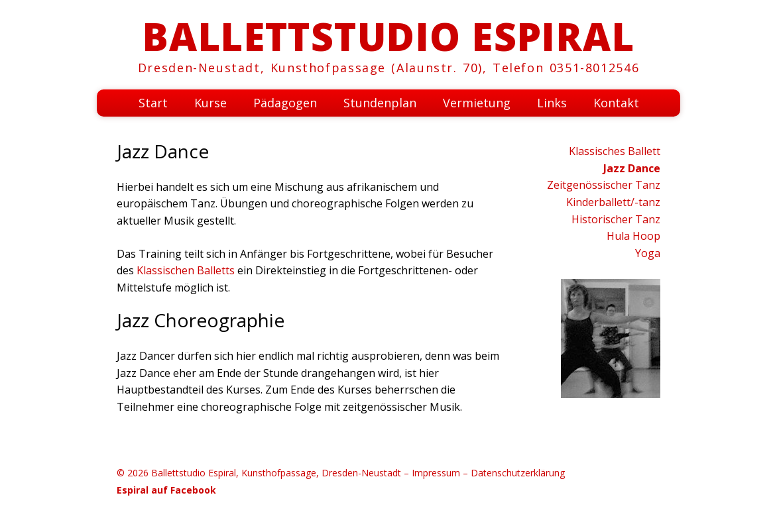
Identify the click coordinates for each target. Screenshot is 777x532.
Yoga (648, 253)
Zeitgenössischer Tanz (604, 185)
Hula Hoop (633, 236)
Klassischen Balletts (186, 270)
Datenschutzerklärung (518, 473)
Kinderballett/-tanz (613, 202)
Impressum (436, 473)
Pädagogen (285, 103)
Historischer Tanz (616, 219)
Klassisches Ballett (615, 151)
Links (552, 103)
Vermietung (477, 103)
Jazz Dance (632, 168)
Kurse (210, 103)
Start (153, 103)
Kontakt (616, 103)
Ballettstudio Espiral (388, 36)
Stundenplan (380, 103)
